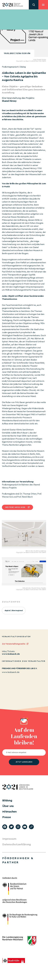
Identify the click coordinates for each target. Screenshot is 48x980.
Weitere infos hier (15, 507)
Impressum (9, 839)
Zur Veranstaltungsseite (14, 644)
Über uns (8, 806)
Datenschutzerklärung (17, 844)
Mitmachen (9, 812)
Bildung (7, 800)
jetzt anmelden (24, 762)
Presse (7, 817)
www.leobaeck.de (11, 654)
